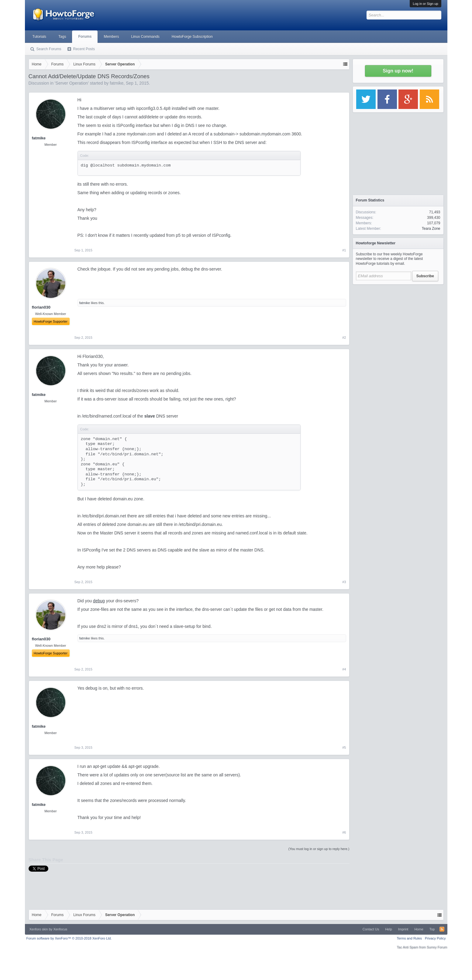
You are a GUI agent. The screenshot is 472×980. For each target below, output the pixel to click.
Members (111, 37)
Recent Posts (84, 49)
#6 (344, 832)
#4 (344, 669)
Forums (85, 37)
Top (432, 929)
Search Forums (49, 49)
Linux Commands (145, 37)
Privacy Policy (435, 938)
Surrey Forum (437, 947)
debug (99, 601)
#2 (344, 338)
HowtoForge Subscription (192, 37)
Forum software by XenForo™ (69, 938)
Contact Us (371, 929)
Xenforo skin (39, 929)
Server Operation (72, 83)
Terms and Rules (409, 938)
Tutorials (40, 37)
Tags (62, 37)
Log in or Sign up (425, 4)
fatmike (117, 83)
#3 (344, 582)
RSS (442, 929)
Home (419, 929)
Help (389, 929)
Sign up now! (398, 71)
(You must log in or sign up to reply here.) (319, 849)
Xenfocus (60, 929)
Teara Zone (431, 229)
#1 (344, 250)
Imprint (403, 929)
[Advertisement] (398, 326)
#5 (344, 747)
